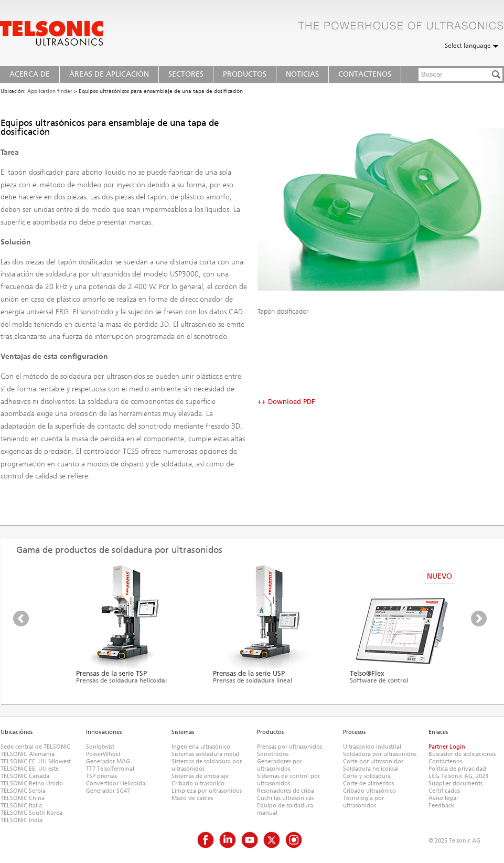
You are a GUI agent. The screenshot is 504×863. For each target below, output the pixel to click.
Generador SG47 (108, 791)
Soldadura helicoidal (371, 769)
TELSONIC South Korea (31, 813)
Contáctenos (445, 761)
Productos (245, 74)
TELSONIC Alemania (28, 754)
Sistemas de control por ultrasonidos (288, 780)
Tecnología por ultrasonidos (363, 802)
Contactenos (365, 74)
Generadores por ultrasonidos (280, 765)
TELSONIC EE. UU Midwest (36, 761)
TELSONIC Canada (25, 776)
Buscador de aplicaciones (462, 754)
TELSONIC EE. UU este (30, 769)
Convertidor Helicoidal (116, 784)
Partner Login (447, 747)
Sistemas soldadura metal (205, 754)
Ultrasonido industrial (372, 747)
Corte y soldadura (367, 776)
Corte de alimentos (368, 784)
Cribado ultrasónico (198, 784)
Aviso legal (443, 798)
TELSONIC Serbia (23, 791)
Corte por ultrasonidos (373, 761)
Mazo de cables (192, 798)
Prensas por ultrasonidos (289, 747)
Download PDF (292, 402)
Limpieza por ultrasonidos (207, 791)
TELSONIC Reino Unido (32, 784)
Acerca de (30, 74)
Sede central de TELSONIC (35, 747)
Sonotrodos (273, 754)
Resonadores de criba (286, 791)
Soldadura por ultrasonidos (380, 754)
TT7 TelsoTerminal (110, 769)
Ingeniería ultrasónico (201, 747)
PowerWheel (103, 754)
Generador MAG (108, 761)
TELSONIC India (22, 820)
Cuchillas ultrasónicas (285, 798)
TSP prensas (101, 776)
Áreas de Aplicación (109, 74)
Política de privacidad (457, 769)
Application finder (50, 91)
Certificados (444, 791)
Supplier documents (455, 784)
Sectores (186, 74)
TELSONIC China (23, 798)
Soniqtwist (100, 747)
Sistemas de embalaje (200, 776)
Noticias (302, 74)
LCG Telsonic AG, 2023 (458, 776)
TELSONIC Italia (21, 806)
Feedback (441, 806)
